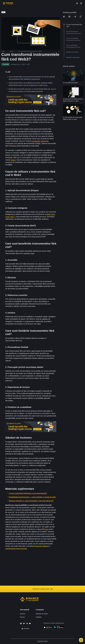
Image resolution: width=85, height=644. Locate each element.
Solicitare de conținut (42, 614)
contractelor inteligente (40, 141)
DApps (13, 160)
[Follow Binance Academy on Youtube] (30, 623)
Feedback (39, 617)
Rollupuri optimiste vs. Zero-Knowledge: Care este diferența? (31, 501)
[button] (81, 3)
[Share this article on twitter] (64, 17)
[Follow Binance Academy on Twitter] (24, 623)
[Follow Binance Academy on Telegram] (27, 623)
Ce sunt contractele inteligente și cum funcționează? (28, 493)
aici (47, 529)
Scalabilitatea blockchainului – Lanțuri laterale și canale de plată (32, 497)
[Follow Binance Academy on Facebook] (21, 623)
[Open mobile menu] (81, 3)
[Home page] (8, 3)
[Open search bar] (77, 3)
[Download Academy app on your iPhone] (48, 627)
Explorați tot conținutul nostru (42, 589)
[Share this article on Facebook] (69, 17)
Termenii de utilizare (41, 546)
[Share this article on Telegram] (75, 17)
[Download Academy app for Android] (59, 627)
